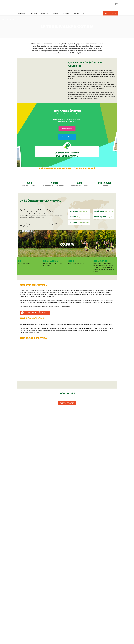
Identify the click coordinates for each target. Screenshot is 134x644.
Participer (56, 13)
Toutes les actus (67, 403)
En (117, 4)
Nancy (83, 217)
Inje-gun (109, 217)
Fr (114, 4)
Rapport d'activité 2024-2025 (36, 313)
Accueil (4, 19)
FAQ (84, 13)
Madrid (86, 222)
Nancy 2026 (46, 13)
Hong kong (108, 211)
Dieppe (79, 217)
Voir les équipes (110, 13)
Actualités (77, 13)
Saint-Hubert (82, 211)
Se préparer (67, 13)
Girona (80, 222)
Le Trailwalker (22, 13)
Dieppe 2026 (34, 13)
